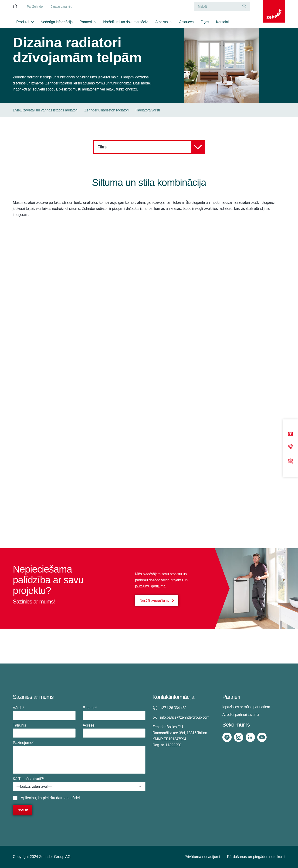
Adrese (114, 731)
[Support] (291, 461)
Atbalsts (161, 22)
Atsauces (186, 22)
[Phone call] (291, 447)
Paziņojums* (79, 757)
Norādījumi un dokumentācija (126, 22)
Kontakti (222, 22)
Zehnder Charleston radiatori (106, 110)
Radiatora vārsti (148, 110)
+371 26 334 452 (173, 708)
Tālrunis (44, 731)
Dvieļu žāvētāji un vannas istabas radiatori (45, 110)
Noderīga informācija (57, 22)
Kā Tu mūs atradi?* (79, 784)
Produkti (23, 22)
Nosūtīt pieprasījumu (155, 600)
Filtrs (151, 147)
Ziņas (205, 22)
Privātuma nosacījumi (202, 857)
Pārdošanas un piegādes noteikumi (256, 857)
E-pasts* (114, 713)
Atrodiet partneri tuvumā (241, 715)
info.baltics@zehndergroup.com (185, 717)
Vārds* (44, 713)
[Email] (291, 434)
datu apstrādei (68, 798)
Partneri (86, 22)
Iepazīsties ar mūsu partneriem (246, 707)
